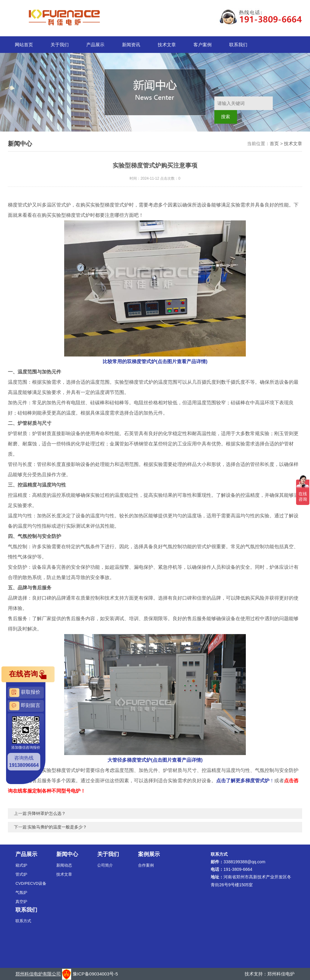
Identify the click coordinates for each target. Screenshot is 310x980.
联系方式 (23, 921)
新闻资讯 (131, 45)
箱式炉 (21, 865)
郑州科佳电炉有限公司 (38, 974)
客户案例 (203, 45)
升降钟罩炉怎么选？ (47, 813)
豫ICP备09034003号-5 (95, 974)
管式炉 (21, 874)
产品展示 (95, 45)
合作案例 (146, 865)
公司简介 (105, 865)
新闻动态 (64, 865)
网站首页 (24, 45)
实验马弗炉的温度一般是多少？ (57, 827)
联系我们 (238, 45)
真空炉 (21, 902)
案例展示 (149, 854)
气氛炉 (21, 892)
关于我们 (60, 45)
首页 (274, 143)
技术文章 (167, 45)
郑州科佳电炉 (281, 974)
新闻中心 (67, 854)
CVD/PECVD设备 (31, 883)
